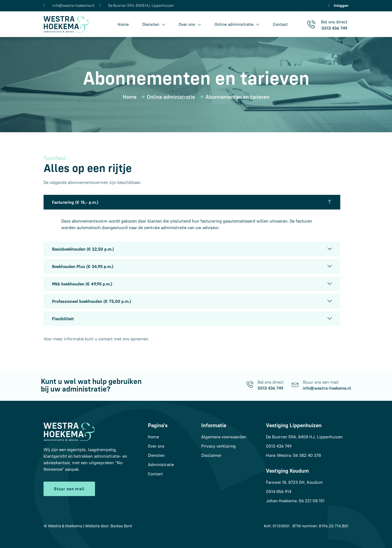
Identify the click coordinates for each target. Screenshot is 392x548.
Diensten (154, 24)
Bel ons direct (271, 382)
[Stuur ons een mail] (295, 384)
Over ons (190, 24)
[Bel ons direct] (250, 384)
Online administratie (237, 24)
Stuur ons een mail (321, 382)
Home (123, 24)
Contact (280, 24)
